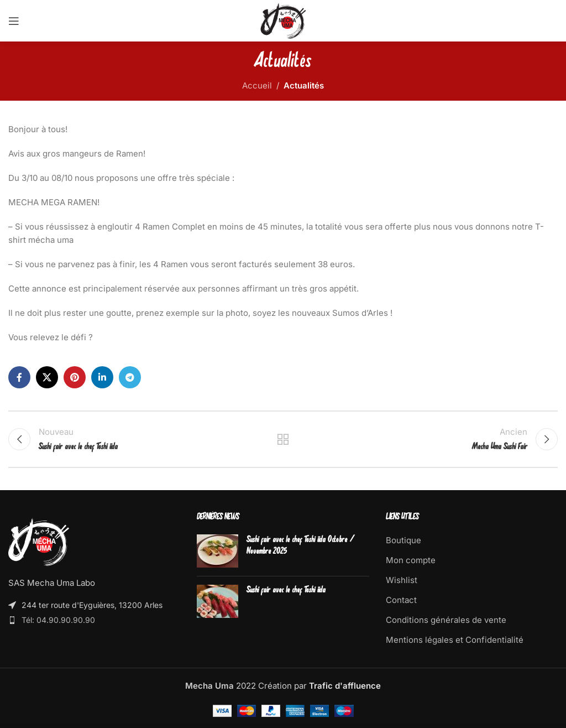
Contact (401, 600)
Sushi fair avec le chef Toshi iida (286, 591)
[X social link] (47, 377)
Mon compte (411, 560)
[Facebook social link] (19, 377)
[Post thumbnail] (218, 551)
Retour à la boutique (283, 439)
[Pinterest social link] (75, 377)
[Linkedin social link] (102, 377)
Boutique (403, 540)
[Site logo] (283, 20)
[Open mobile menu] (14, 21)
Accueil (257, 85)
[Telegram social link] (130, 377)
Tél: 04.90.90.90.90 (58, 620)
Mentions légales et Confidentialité (455, 640)
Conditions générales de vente (446, 620)
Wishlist (402, 580)
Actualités (304, 85)
